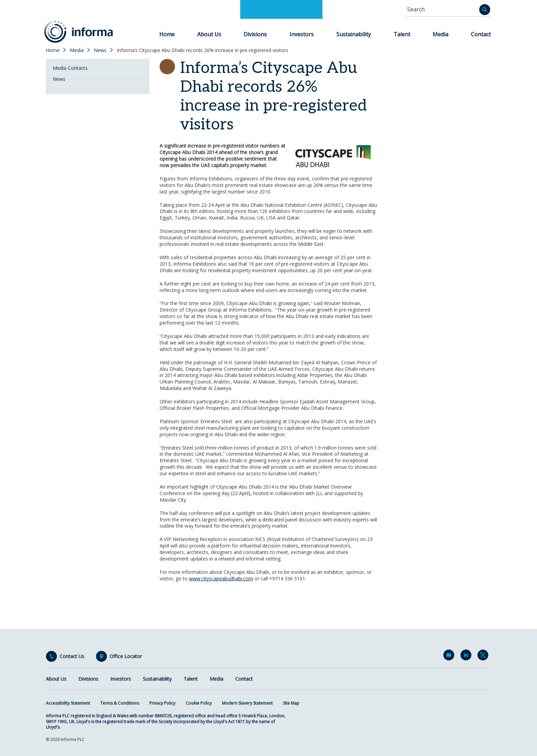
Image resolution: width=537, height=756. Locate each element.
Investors (302, 34)
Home (167, 34)
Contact (481, 34)
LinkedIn (467, 656)
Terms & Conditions (120, 703)
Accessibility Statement (68, 703)
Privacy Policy (162, 703)
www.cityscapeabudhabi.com (221, 578)
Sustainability (354, 34)
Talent (402, 34)
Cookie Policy (199, 703)
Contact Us (72, 656)
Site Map (291, 703)
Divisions (255, 34)
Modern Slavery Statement (247, 703)
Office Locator (126, 656)
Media (440, 34)
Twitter (484, 656)
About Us (209, 34)
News (100, 50)
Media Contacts (70, 68)
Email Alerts (450, 656)
